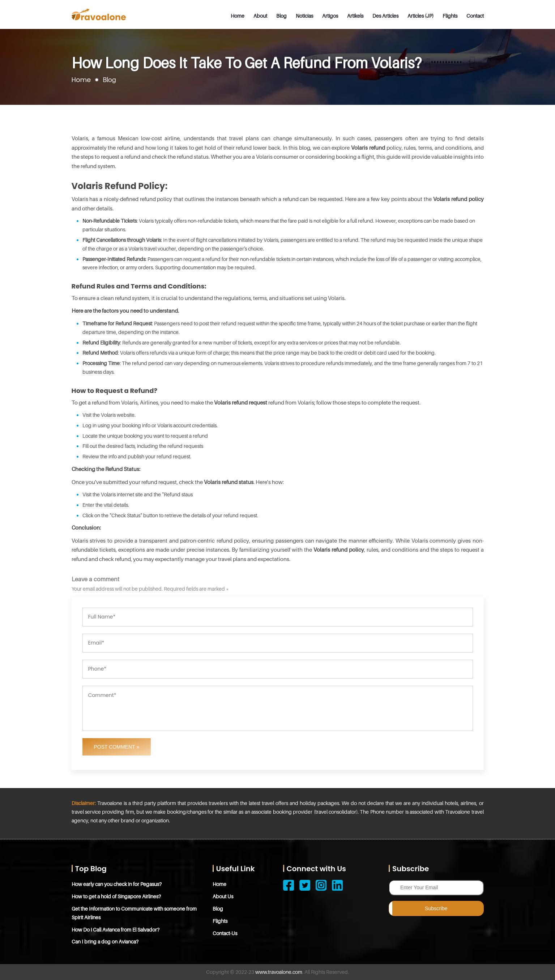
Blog (281, 16)
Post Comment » (117, 747)
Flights (450, 16)
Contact (475, 16)
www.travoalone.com (279, 972)
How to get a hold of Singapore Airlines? (116, 896)
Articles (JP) (420, 16)
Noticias (304, 16)
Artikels (355, 16)
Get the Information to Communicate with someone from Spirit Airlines (134, 913)
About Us (223, 896)
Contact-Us (225, 933)
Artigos (330, 16)
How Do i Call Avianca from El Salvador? (116, 930)
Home (238, 16)
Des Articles (385, 16)
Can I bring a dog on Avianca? (105, 942)
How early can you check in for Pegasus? (117, 884)
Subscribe (436, 908)
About (260, 16)
